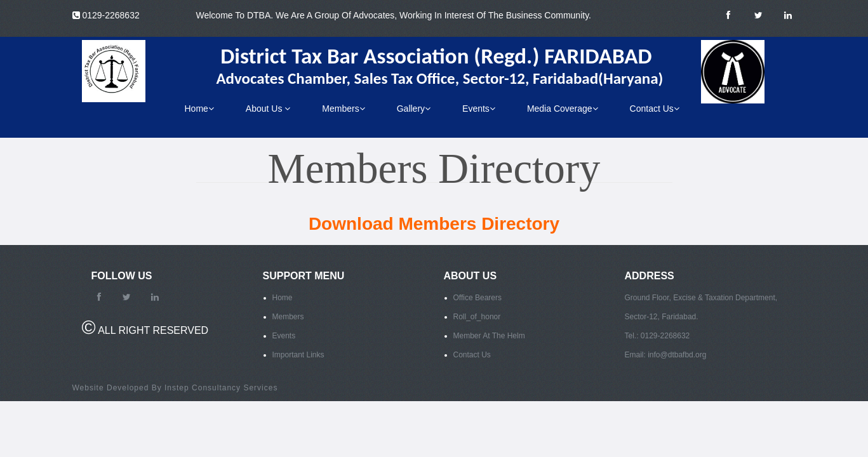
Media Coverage (563, 109)
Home (199, 109)
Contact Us (655, 109)
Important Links (298, 355)
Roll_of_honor (477, 317)
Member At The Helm (489, 336)
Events (479, 109)
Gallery (414, 109)
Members (343, 109)
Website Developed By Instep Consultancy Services (175, 388)
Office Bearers (477, 298)
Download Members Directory (434, 224)
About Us (268, 109)
